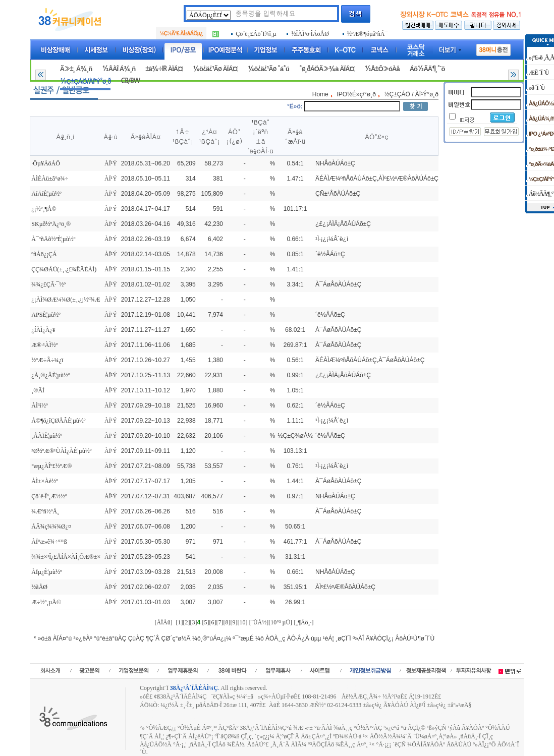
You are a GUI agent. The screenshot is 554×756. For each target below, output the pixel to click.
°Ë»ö (294, 106)
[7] (219, 622)
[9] (234, 622)
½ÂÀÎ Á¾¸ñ (119, 69)
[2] (186, 622)
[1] (179, 622)
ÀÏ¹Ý (111, 163)
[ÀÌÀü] (163, 622)
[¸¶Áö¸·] (303, 622)
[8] (227, 622)
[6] (212, 622)
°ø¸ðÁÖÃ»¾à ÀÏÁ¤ (327, 69)
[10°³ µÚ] (280, 622)
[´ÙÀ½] (259, 622)
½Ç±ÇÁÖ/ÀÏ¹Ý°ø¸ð (86, 81)
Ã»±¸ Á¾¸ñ (76, 69)
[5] (205, 622)
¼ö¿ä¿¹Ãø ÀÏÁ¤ (215, 69)
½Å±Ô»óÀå (382, 69)
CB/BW (130, 81)
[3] (193, 622)
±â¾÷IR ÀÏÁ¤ (164, 69)
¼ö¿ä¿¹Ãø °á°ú (268, 69)
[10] (242, 622)
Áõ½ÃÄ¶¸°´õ (427, 69)
